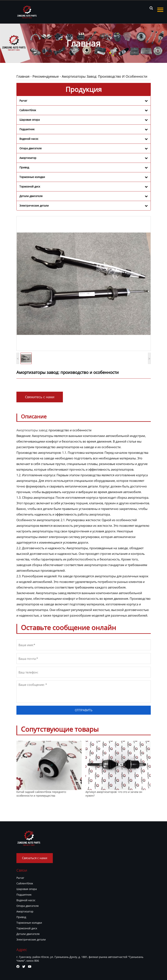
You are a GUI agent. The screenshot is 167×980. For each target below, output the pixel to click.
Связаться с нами (35, 858)
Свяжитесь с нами (40, 397)
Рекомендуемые (46, 76)
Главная (23, 76)
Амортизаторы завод (32, 430)
